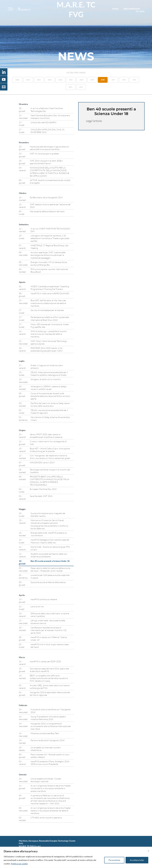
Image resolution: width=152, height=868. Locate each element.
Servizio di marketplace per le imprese (47, 310)
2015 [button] (134, 80)
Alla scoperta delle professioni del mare (47, 211)
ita (137, 11)
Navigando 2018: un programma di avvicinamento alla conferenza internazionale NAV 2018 (51, 726)
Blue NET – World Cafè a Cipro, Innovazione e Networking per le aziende (50, 450)
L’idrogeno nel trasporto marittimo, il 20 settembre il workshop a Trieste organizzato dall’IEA (50, 238)
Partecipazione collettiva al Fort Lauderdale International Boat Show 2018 (50, 318)
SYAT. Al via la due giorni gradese (44, 154)
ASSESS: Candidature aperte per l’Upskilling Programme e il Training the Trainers (50, 288)
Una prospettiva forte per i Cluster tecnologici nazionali (46, 780)
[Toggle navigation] (10, 9)
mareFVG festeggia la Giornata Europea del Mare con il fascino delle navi (50, 541)
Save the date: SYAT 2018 (41, 496)
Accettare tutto (137, 860)
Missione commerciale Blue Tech (45, 733)
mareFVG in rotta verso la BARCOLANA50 (50, 293)
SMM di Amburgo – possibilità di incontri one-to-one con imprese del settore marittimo (49, 334)
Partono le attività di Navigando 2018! (48, 740)
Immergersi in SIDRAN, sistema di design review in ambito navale (49, 388)
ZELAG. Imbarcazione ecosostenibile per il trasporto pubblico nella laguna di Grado (49, 374)
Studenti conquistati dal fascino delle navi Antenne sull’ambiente (49, 555)
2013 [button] (81, 87)
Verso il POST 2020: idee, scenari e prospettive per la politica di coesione (46, 436)
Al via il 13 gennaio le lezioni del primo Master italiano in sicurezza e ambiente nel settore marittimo (51, 811)
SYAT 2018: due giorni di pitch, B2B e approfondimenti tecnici (46, 162)
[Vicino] (148, 851)
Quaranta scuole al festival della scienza (48, 582)
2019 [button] (92, 80)
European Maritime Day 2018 (43, 489)
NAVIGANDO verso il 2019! (42, 462)
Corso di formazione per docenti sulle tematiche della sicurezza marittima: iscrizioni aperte (50, 396)
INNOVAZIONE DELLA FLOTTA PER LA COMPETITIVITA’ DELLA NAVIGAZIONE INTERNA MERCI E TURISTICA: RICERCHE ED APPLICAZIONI (50, 172)
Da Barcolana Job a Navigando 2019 (46, 197)
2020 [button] (81, 80)
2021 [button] (71, 80)
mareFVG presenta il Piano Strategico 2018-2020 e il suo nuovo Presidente (50, 763)
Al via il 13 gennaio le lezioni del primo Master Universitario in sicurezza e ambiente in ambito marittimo (51, 788)
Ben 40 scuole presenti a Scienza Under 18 (50, 561)
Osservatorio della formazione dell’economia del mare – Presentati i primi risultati (50, 569)
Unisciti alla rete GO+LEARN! (44, 122)
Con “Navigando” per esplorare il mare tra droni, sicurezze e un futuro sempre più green (50, 457)
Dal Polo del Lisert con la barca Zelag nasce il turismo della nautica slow (50, 405)
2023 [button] (50, 80)
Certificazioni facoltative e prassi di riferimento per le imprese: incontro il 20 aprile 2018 (48, 630)
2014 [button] (71, 87)
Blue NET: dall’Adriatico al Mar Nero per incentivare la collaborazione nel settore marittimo (48, 303)
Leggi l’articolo (94, 121)
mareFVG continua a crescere (44, 599)
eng (142, 11)
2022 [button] (60, 80)
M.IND (115, 9)
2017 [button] (113, 80)
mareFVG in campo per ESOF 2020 (45, 661)
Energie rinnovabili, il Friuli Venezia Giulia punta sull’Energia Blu (49, 264)
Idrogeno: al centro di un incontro (46, 379)
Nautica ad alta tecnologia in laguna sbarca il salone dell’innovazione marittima (49, 148)
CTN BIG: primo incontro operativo (46, 818)
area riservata (132, 9)
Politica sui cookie (19, 864)
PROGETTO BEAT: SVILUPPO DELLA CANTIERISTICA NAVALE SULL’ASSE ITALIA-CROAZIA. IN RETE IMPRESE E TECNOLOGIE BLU (50, 481)
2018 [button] (103, 80)
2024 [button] (39, 80)
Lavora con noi (37, 606)
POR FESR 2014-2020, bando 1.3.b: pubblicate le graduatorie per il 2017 (47, 349)
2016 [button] (124, 80)
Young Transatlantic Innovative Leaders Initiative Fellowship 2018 (48, 718)
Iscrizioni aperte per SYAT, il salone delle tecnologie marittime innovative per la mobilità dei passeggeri (48, 255)
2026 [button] (17, 80)
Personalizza (114, 860)
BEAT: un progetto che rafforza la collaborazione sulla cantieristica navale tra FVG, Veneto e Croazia (49, 678)
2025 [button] (28, 80)
